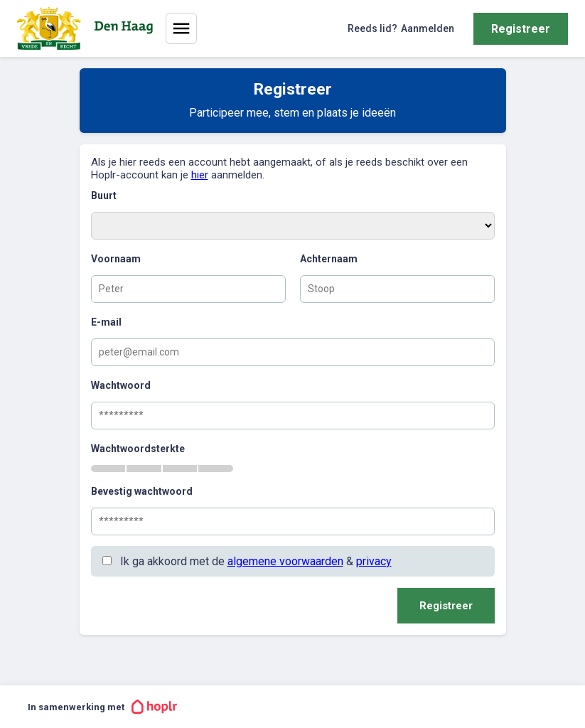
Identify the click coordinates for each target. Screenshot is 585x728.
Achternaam (329, 259)
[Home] (88, 28)
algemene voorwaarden (285, 561)
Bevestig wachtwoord (142, 491)
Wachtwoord (121, 385)
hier (200, 175)
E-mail (106, 322)
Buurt (104, 196)
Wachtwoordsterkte (138, 449)
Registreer (521, 29)
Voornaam (116, 259)
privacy (374, 561)
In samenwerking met (102, 707)
